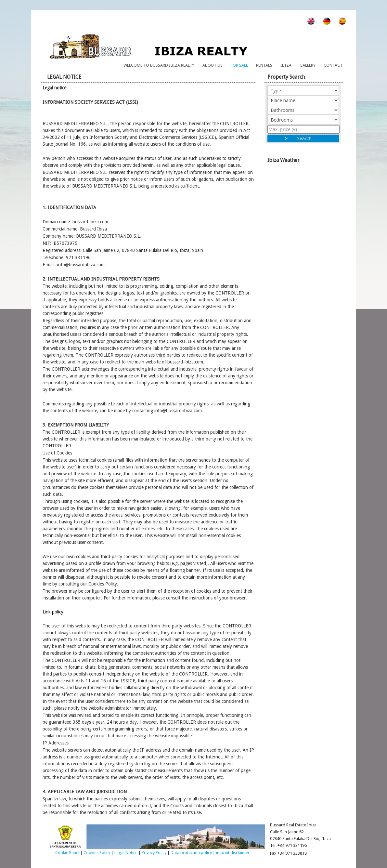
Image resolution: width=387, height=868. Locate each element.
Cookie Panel (67, 853)
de (323, 21)
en (307, 21)
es (339, 21)
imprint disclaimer (233, 853)
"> (303, 110)
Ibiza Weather (305, 218)
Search (303, 138)
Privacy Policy (154, 853)
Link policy (53, 612)
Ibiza (286, 65)
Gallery (308, 65)
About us (213, 65)
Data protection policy (191, 853)
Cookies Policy (97, 853)
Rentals (264, 65)
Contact (333, 65)
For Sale (239, 65)
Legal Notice (126, 853)
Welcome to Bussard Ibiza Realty (159, 65)
